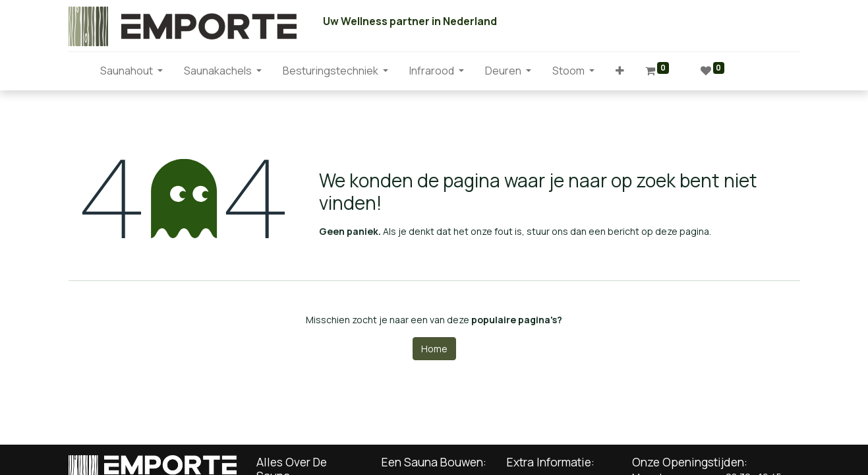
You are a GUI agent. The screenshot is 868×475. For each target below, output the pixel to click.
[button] (620, 71)
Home (434, 349)
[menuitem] (79, 71)
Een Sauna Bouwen (432, 462)
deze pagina (682, 231)
